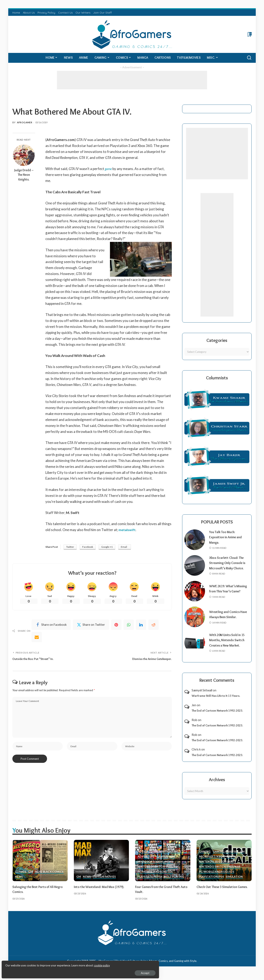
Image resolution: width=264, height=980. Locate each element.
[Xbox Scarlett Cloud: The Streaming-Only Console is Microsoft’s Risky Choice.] (195, 568)
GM (31, 877)
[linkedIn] (141, 626)
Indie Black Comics (50, 877)
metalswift (127, 530)
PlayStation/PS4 (150, 882)
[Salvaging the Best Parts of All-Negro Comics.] (40, 866)
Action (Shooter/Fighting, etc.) (162, 856)
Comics (21, 877)
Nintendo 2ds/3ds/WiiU (217, 867)
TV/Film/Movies (105, 882)
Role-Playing (175, 882)
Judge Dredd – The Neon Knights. (24, 175)
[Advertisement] (132, 80)
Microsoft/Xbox (151, 867)
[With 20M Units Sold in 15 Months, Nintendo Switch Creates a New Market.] (195, 648)
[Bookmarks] (249, 34)
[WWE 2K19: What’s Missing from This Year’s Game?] (195, 597)
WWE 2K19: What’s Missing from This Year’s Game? (228, 594)
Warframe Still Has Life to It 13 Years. (216, 701)
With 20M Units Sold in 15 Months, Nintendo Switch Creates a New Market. (229, 645)
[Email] (37, 638)
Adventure (146, 862)
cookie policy (52, 964)
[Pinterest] (116, 626)
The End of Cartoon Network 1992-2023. (217, 716)
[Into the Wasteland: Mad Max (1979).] (101, 866)
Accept (50, 971)
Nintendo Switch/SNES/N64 (159, 872)
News (19, 882)
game (109, 169)
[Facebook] (51, 626)
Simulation (235, 882)
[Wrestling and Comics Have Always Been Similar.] (195, 622)
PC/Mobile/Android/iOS (156, 877)
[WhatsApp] (129, 626)
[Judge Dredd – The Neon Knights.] (24, 155)
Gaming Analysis (226, 856)
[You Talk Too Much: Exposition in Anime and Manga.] (195, 540)
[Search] (249, 58)
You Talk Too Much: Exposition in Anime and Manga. (227, 537)
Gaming (163, 862)
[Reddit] (153, 626)
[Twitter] (91, 626)
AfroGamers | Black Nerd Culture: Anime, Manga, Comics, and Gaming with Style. (148, 966)
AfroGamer (25, 122)
